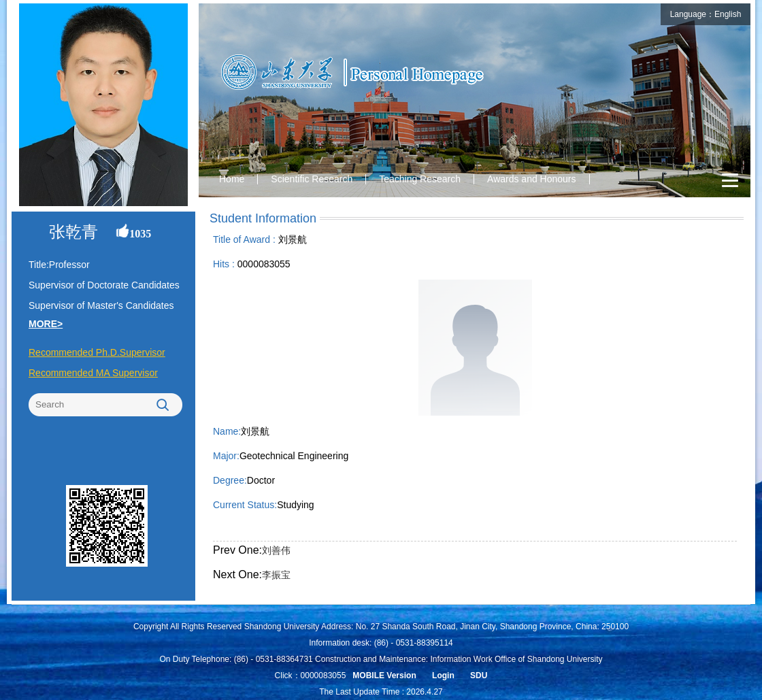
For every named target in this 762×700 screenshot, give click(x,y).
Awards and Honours (531, 179)
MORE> (46, 324)
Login (443, 676)
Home (232, 179)
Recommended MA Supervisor (93, 373)
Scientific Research (312, 179)
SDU (479, 676)
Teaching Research (420, 179)
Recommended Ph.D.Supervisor (97, 352)
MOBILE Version (384, 676)
